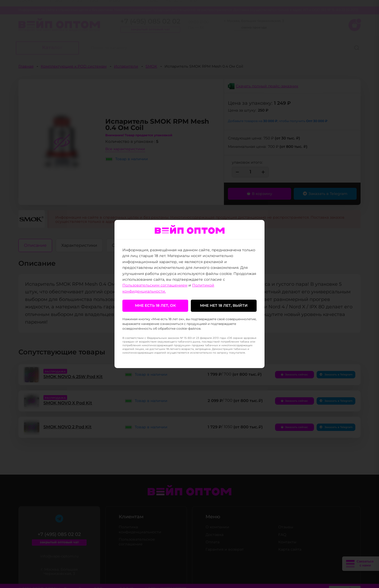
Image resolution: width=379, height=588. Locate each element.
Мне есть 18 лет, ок (155, 306)
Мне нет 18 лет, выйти (224, 306)
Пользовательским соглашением (155, 285)
